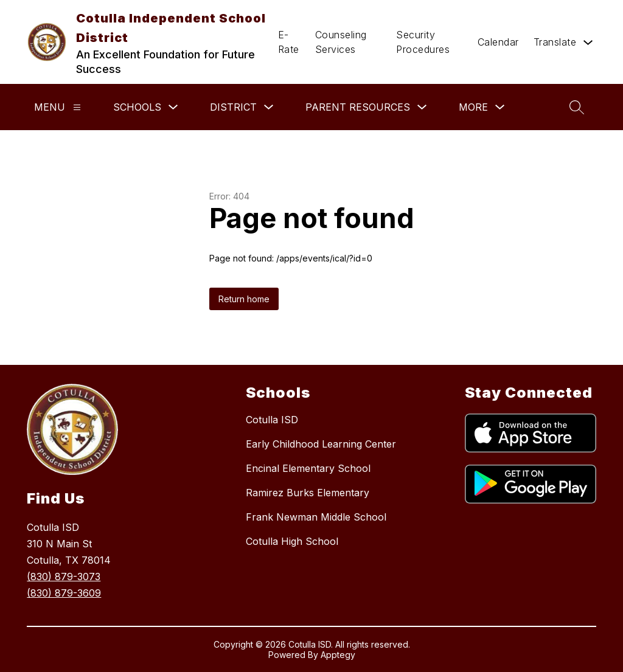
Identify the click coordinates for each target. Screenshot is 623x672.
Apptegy (338, 655)
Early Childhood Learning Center (321, 444)
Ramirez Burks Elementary (308, 493)
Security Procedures (423, 42)
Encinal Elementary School (308, 468)
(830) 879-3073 (64, 577)
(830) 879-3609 (64, 593)
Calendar (498, 42)
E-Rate (289, 42)
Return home (244, 299)
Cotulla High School (292, 541)
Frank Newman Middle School (316, 517)
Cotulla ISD (272, 420)
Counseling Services (341, 42)
